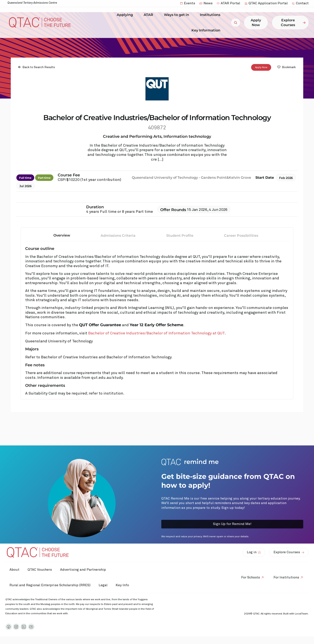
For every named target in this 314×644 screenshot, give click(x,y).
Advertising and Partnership (84, 570)
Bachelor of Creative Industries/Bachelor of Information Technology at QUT (156, 334)
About (15, 570)
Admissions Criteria (118, 236)
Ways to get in (178, 15)
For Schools (250, 577)
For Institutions (286, 577)
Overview (62, 235)
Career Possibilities (241, 236)
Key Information (207, 30)
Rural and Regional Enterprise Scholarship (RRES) (50, 585)
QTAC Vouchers (40, 570)
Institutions (211, 15)
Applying (126, 15)
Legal (104, 585)
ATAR (149, 15)
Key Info (124, 585)
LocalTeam (301, 614)
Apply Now (261, 67)
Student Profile (180, 236)
